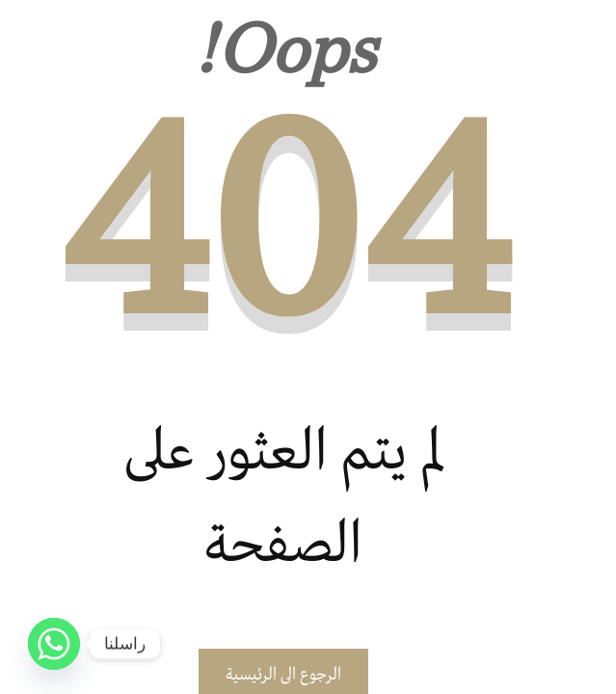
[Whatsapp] (54, 644)
